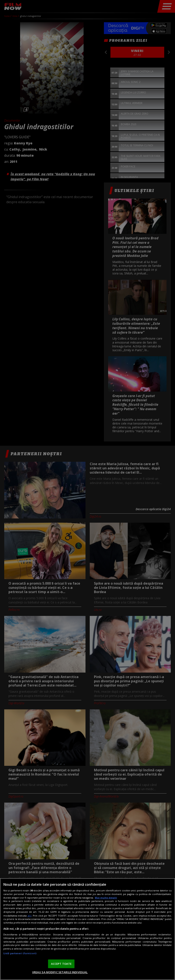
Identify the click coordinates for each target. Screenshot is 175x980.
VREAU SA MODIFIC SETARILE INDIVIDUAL (60, 972)
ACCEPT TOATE (61, 964)
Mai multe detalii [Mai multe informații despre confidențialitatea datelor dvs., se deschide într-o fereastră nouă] (106, 898)
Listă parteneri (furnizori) (20, 953)
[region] (87, 929)
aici (30, 916)
